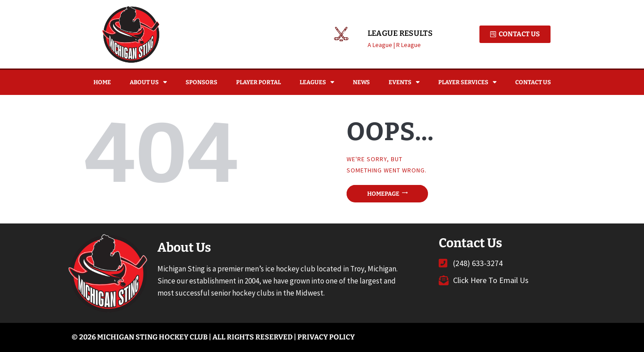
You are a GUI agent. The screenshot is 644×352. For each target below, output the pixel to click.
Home (102, 82)
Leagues (317, 82)
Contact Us (533, 82)
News (361, 82)
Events (404, 82)
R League (409, 45)
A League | (382, 45)
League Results (400, 34)
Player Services (467, 82)
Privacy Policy (326, 337)
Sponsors (201, 82)
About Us (148, 82)
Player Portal (258, 82)
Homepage (383, 194)
